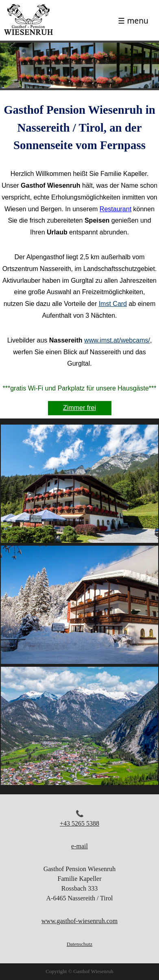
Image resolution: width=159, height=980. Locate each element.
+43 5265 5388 (79, 823)
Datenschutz (79, 944)
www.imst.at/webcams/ (117, 340)
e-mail (79, 846)
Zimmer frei (79, 408)
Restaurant (115, 209)
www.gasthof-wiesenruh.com (79, 921)
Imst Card (113, 304)
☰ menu (133, 21)
